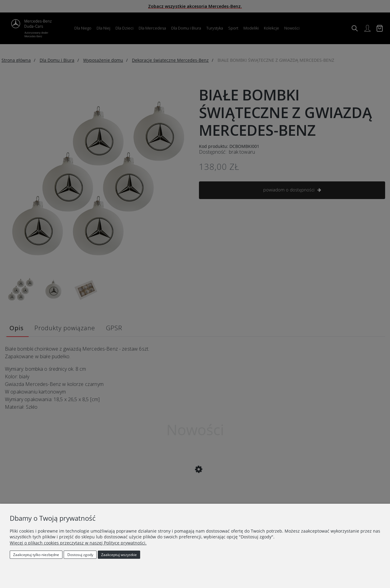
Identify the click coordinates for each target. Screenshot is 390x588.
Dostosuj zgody (80, 555)
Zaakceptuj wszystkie (119, 555)
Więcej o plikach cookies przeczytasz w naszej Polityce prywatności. (78, 543)
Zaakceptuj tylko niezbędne (36, 555)
